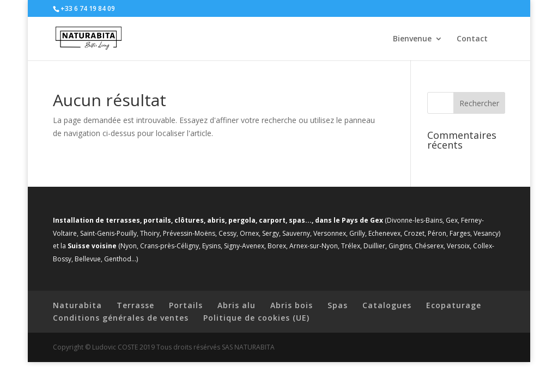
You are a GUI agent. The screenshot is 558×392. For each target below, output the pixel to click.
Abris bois (292, 305)
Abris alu (236, 305)
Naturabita (77, 305)
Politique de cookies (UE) (256, 318)
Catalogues (387, 305)
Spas (338, 305)
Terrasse (135, 305)
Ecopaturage (454, 305)
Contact (472, 39)
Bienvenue (412, 39)
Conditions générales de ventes (121, 318)
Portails (186, 305)
